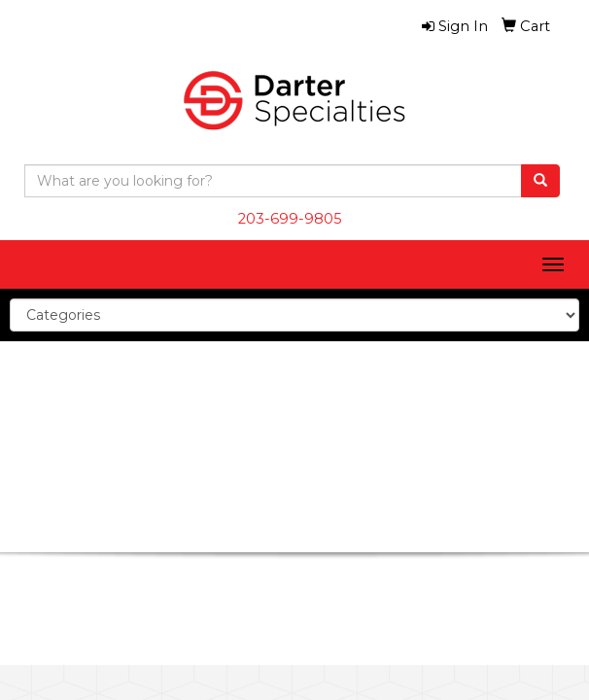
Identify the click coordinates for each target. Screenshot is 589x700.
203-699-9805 (290, 219)
